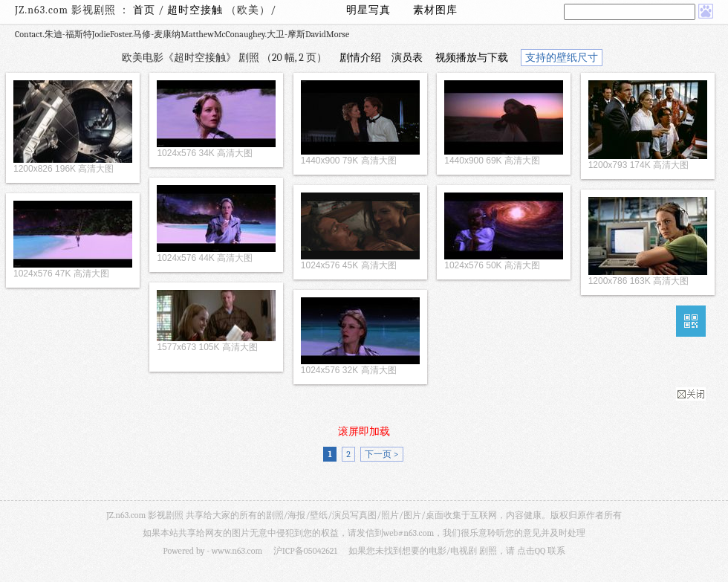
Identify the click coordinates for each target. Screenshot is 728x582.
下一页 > (381, 454)
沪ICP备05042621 (305, 551)
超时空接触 (196, 10)
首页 (144, 10)
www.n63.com (237, 551)
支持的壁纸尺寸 (562, 58)
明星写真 (368, 10)
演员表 (407, 58)
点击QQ (531, 551)
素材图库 (435, 10)
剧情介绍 (360, 58)
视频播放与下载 (472, 58)
